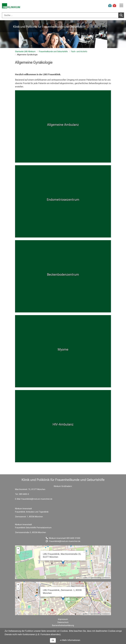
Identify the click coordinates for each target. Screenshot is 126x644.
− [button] (18, 552)
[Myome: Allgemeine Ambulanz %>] (63, 126)
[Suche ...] (60, 15)
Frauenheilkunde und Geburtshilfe (53, 52)
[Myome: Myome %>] (63, 351)
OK (53, 640)
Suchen (122, 15)
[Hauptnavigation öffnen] (121, 6)
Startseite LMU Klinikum (25, 52)
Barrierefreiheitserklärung (63, 625)
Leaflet (85, 578)
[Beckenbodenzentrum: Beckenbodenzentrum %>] (63, 276)
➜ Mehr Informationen (70, 640)
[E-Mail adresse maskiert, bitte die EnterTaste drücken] (63, 541)
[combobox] (63, 15)
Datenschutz (63, 622)
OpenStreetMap (96, 578)
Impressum (63, 619)
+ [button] (18, 549)
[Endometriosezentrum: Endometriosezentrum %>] (63, 201)
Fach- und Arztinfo (79, 52)
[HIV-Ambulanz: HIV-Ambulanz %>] (63, 426)
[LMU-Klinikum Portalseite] (11, 6)
